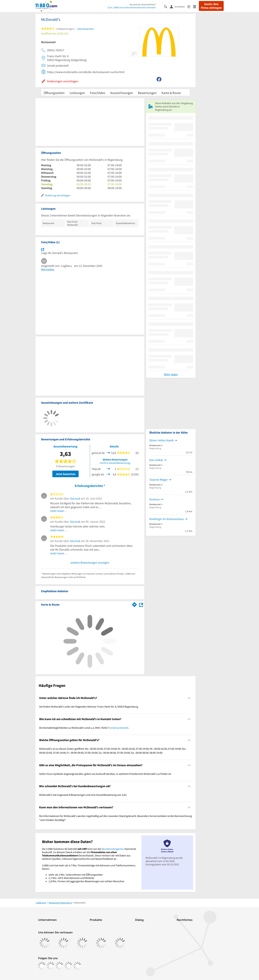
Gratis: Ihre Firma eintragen (211, 6)
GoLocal (75, 498)
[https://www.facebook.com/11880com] (42, 966)
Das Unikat (156, 460)
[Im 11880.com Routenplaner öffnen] (134, 604)
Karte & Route (171, 93)
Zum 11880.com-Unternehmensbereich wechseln (132, 7)
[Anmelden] (179, 6)
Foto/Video (98, 93)
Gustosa (154, 499)
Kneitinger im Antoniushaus (167, 519)
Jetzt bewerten (65, 474)
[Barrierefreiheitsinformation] (190, 6)
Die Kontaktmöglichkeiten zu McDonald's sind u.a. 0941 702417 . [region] (84, 728)
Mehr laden (171, 374)
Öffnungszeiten (54, 93)
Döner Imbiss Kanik (161, 440)
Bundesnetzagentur (113, 849)
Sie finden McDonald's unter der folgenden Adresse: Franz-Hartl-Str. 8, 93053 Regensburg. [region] (89, 707)
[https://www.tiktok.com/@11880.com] (60, 966)
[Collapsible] (189, 698)
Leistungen (77, 93)
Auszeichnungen (122, 93)
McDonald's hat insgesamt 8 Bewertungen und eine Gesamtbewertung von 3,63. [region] (83, 795)
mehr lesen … (59, 511)
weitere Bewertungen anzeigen (90, 563)
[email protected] (119, 728)
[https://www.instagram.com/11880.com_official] (51, 966)
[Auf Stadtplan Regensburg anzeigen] (141, 604)
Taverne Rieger (158, 480)
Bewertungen (147, 93)
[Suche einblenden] (167, 6)
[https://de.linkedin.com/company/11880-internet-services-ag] (69, 966)
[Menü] (196, 6)
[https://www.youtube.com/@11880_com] (77, 966)
